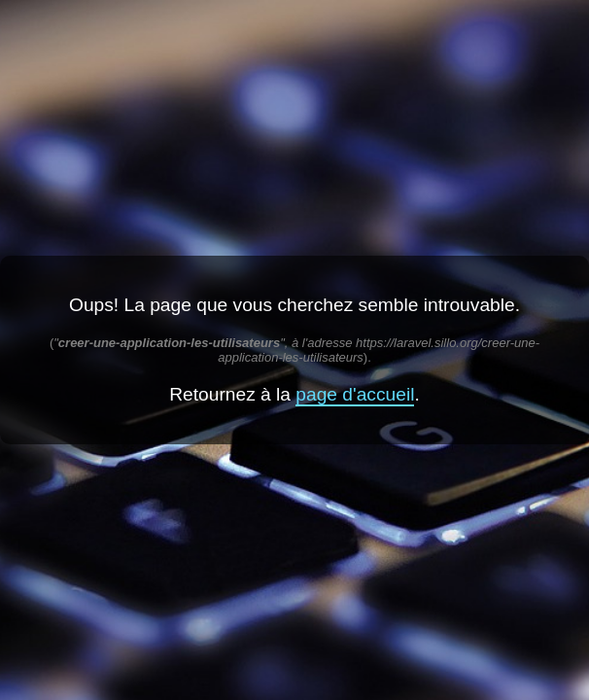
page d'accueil (355, 394)
